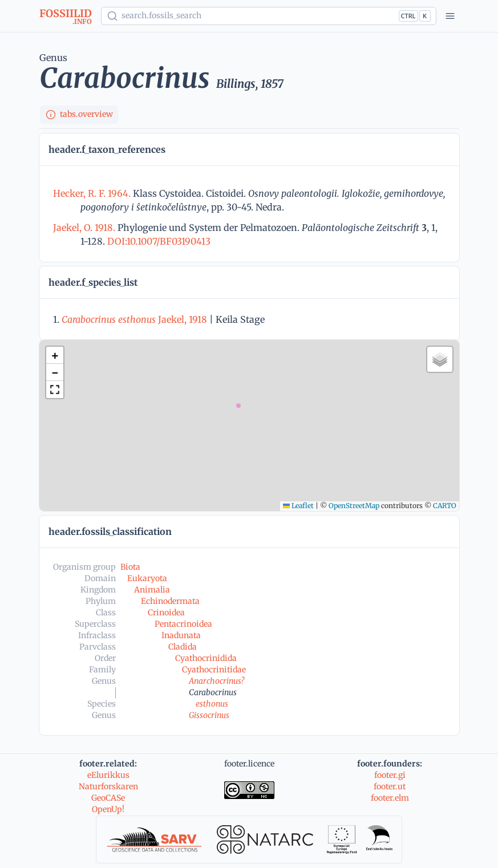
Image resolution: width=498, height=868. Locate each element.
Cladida (183, 647)
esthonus (212, 704)
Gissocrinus (209, 715)
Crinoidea (166, 613)
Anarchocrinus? (216, 681)
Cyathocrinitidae (214, 670)
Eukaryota (147, 578)
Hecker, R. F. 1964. (93, 193)
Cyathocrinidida (206, 658)
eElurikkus (108, 775)
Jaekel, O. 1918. (85, 228)
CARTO (445, 506)
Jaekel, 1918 (134, 319)
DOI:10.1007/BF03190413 (158, 241)
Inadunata (181, 635)
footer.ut (390, 786)
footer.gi (390, 775)
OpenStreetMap (354, 506)
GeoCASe (108, 798)
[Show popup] (269, 16)
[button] (55, 355)
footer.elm (390, 798)
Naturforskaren (108, 786)
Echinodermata (170, 601)
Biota (130, 567)
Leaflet (298, 506)
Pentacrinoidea (183, 624)
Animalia (152, 590)
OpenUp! (108, 809)
